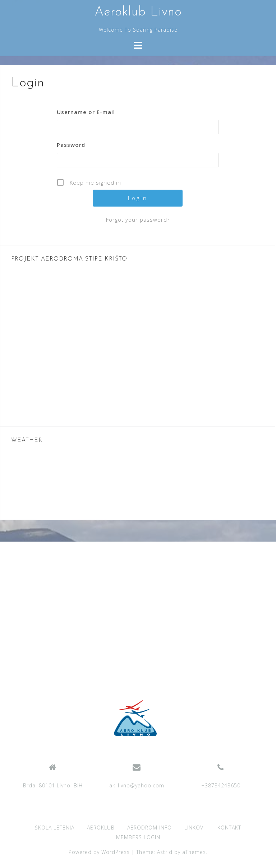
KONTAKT (229, 828)
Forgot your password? (138, 220)
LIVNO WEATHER (138, 482)
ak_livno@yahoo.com (137, 785)
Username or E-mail (86, 112)
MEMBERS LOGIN (138, 837)
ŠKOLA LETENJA (55, 828)
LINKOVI (195, 828)
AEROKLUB (101, 828)
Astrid (165, 852)
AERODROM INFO (149, 828)
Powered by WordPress (99, 852)
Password (71, 145)
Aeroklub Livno (138, 12)
